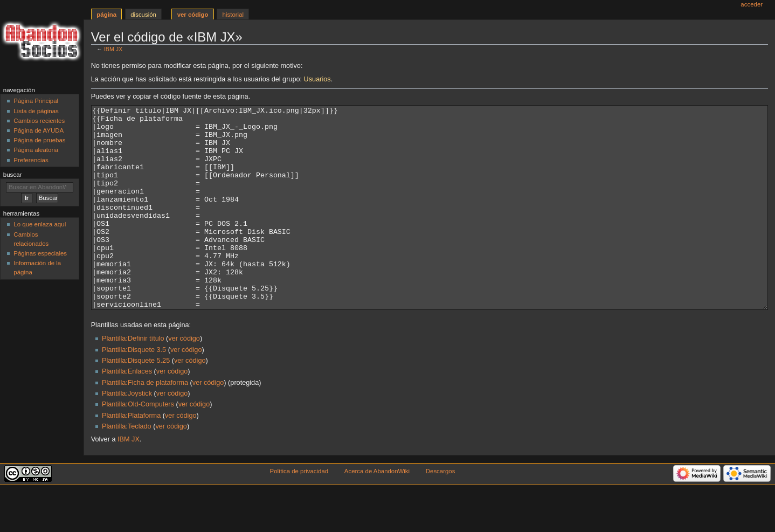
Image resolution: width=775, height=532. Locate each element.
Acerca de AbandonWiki (377, 512)
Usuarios (317, 79)
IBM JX (113, 49)
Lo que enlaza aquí (40, 224)
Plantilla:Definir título (133, 379)
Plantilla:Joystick (127, 434)
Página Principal (36, 101)
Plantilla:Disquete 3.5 (134, 390)
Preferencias (31, 160)
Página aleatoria (36, 150)
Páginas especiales (40, 253)
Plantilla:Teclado (127, 467)
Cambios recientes (39, 121)
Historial (233, 15)
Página (106, 15)
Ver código (193, 15)
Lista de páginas (36, 111)
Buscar (13, 175)
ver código (184, 379)
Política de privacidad (299, 512)
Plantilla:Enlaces (127, 412)
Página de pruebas (39, 140)
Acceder (752, 4)
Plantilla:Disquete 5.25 (136, 401)
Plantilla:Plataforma (131, 456)
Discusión (143, 15)
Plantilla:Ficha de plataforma (145, 423)
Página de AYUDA (39, 130)
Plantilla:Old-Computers (138, 445)
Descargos (441, 512)
